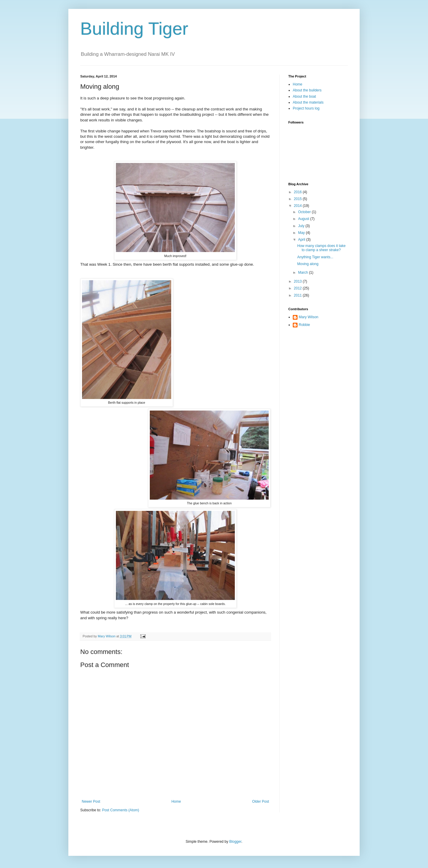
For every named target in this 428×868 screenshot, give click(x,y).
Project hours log (306, 108)
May (302, 233)
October (305, 212)
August (304, 219)
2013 (298, 281)
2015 (298, 199)
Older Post (261, 802)
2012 (298, 288)
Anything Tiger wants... (315, 257)
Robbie (304, 325)
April (302, 240)
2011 (298, 295)
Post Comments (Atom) (121, 810)
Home (176, 802)
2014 (298, 206)
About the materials (308, 102)
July (302, 226)
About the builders (307, 90)
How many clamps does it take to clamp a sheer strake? (321, 248)
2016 (298, 192)
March (304, 273)
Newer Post (91, 802)
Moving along (308, 264)
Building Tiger (134, 29)
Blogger (235, 842)
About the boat (304, 96)
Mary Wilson (309, 317)
